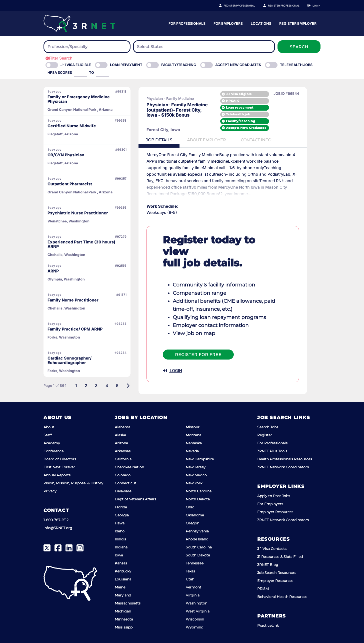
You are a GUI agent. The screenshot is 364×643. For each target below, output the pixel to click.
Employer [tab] (208, 140)
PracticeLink (268, 625)
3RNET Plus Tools (272, 451)
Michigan (123, 611)
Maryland (123, 595)
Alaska (120, 435)
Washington (196, 603)
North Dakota (198, 499)
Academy (52, 443)
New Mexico (196, 475)
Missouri (193, 427)
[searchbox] (75, 47)
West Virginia (198, 611)
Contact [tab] (259, 140)
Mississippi (124, 627)
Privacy (50, 491)
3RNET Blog (268, 564)
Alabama (122, 427)
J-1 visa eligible (253, 94)
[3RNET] (79, 24)
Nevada (192, 451)
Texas (190, 571)
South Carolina (199, 547)
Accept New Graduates (238, 65)
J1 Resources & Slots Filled (280, 556)
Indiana (121, 547)
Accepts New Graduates (260, 128)
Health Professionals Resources (285, 459)
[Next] (128, 386)
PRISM (263, 588)
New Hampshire (200, 459)
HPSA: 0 (246, 100)
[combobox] (87, 47)
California (123, 459)
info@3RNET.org (58, 528)
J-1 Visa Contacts (272, 548)
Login (316, 6)
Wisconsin (195, 619)
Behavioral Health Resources (282, 596)
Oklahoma (195, 515)
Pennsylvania (197, 531)
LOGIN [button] (172, 359)
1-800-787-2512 (56, 520)
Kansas (121, 563)
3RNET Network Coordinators (283, 467)
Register (265, 435)
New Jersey (196, 467)
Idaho (120, 531)
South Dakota (198, 555)
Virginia (193, 595)
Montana (193, 435)
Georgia (122, 515)
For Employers (277, 23)
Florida (121, 507)
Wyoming (195, 627)
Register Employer (286, 6)
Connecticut (125, 483)
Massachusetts (128, 603)
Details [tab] (160, 140)
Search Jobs (268, 427)
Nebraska (194, 443)
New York (194, 483)
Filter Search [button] (59, 58)
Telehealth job (252, 114)
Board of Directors (60, 459)
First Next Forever (59, 467)
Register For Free (198, 343)
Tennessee (195, 563)
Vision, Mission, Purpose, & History (73, 483)
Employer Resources (275, 512)
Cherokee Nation (129, 467)
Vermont (193, 587)
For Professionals (236, 23)
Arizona (121, 443)
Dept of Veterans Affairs (135, 499)
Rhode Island (197, 539)
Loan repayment (253, 107)
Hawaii (121, 523)
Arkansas (123, 451)
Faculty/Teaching (179, 65)
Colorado (123, 475)
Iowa (119, 555)
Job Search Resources (276, 572)
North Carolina (199, 491)
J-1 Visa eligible (76, 65)
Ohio (190, 507)
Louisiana (123, 579)
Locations (310, 23)
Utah (190, 579)
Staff (48, 435)
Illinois (120, 539)
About (49, 427)
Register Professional (245, 6)
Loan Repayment (126, 65)
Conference (53, 451)
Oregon (192, 523)
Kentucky (123, 571)
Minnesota (124, 619)
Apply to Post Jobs (274, 496)
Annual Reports (57, 475)
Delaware (123, 491)
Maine (120, 587)
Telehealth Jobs (296, 65)
